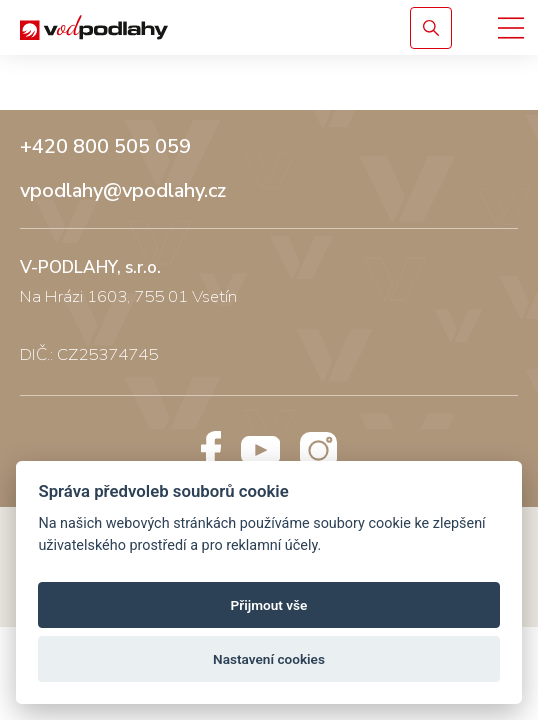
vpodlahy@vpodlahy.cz (123, 191)
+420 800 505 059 (105, 147)
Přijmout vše (269, 605)
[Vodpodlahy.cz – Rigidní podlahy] (192, 27)
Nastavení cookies (269, 659)
